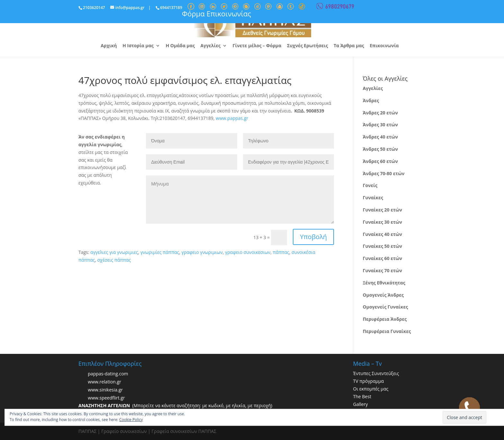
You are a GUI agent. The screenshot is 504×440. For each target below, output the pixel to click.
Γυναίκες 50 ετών (382, 246)
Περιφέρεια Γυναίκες (387, 331)
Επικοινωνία (384, 46)
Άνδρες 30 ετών (380, 125)
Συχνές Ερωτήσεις (307, 46)
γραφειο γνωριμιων (202, 252)
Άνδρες (371, 100)
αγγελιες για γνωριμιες (114, 252)
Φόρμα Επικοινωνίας (216, 13)
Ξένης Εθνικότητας (384, 283)
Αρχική (109, 46)
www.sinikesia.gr (105, 390)
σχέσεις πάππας (114, 260)
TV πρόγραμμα (369, 381)
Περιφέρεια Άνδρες (385, 319)
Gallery (361, 404)
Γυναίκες (373, 198)
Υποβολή (313, 237)
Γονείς (370, 185)
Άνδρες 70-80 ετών (384, 173)
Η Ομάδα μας (180, 46)
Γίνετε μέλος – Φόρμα (257, 46)
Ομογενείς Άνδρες (383, 295)
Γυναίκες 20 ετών (382, 210)
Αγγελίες (211, 46)
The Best (362, 396)
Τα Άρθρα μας (349, 46)
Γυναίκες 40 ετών (382, 234)
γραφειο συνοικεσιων (248, 252)
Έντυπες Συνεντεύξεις (376, 373)
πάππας (281, 252)
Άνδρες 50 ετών (380, 149)
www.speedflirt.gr (106, 398)
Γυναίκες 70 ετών (382, 270)
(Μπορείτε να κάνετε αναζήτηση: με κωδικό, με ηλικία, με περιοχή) (175, 405)
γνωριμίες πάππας (160, 252)
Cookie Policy (131, 420)
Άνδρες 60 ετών (380, 161)
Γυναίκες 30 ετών (382, 222)
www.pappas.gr (232, 118)
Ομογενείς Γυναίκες (386, 307)
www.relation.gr (104, 382)
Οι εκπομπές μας (371, 389)
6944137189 (171, 8)
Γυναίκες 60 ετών (382, 258)
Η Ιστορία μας (138, 46)
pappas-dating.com (108, 374)
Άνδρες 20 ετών (380, 113)
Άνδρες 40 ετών (380, 137)
